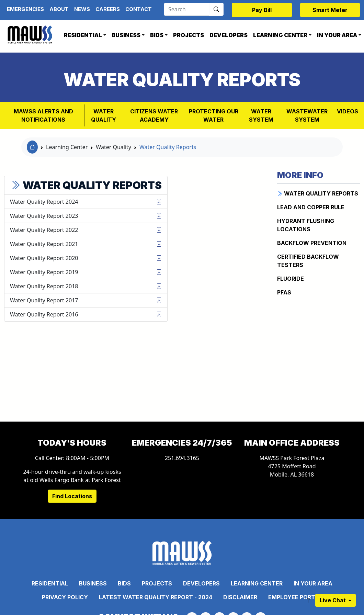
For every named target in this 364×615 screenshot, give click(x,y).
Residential (83, 35)
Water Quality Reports (168, 147)
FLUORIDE (291, 279)
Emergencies (25, 9)
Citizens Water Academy (154, 115)
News (82, 9)
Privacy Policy (65, 597)
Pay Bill (262, 10)
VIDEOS (348, 111)
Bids (157, 35)
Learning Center (280, 35)
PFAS (284, 292)
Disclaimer (240, 597)
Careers (108, 9)
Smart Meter (330, 10)
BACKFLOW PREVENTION (312, 243)
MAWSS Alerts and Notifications (43, 115)
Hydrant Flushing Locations (306, 225)
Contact (139, 9)
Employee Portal (295, 597)
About (59, 9)
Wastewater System (307, 115)
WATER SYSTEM (261, 115)
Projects (189, 35)
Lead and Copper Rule (311, 207)
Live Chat (333, 600)
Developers (229, 35)
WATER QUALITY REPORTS (318, 193)
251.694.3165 (182, 458)
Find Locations (72, 496)
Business (126, 35)
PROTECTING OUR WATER (214, 115)
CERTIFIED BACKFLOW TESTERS (308, 261)
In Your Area (313, 583)
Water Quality (104, 115)
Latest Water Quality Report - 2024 (156, 597)
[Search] (187, 9)
